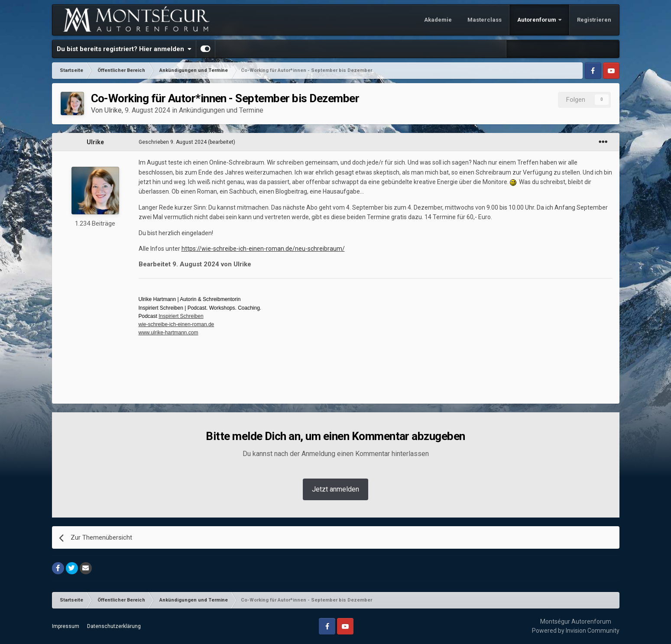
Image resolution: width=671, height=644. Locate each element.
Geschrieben (173, 142)
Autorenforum (537, 20)
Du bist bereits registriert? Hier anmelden (124, 49)
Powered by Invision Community (576, 631)
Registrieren (594, 20)
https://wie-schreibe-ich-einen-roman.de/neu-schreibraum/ (263, 249)
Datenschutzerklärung (114, 626)
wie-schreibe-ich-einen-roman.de (177, 324)
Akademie (438, 20)
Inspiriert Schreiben (181, 316)
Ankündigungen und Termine (221, 110)
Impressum (66, 626)
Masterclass (485, 20)
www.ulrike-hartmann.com (169, 333)
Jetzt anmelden (335, 489)
